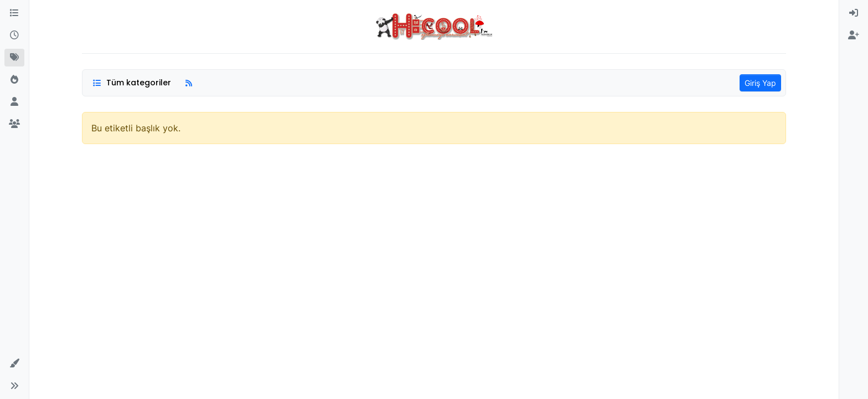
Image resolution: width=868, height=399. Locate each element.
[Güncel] (14, 35)
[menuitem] (854, 13)
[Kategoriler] (14, 13)
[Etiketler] (14, 58)
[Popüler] (14, 80)
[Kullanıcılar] (14, 102)
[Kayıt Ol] (854, 35)
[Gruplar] (14, 124)
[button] (14, 364)
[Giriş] (854, 13)
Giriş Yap (760, 83)
